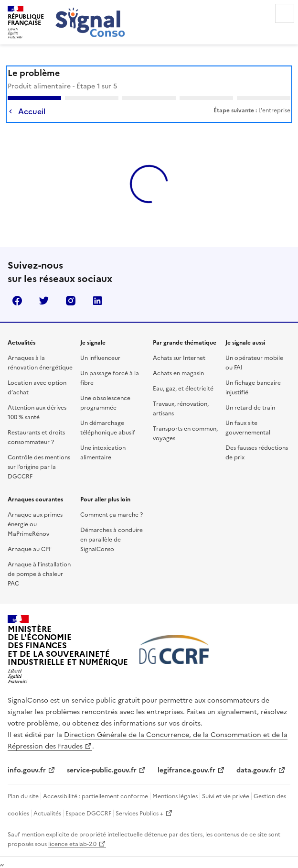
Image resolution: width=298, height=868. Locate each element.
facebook (17, 301)
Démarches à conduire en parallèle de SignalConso (112, 540)
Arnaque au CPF (30, 549)
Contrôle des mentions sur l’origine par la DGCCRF (39, 467)
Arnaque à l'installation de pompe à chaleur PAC (39, 574)
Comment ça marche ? (112, 515)
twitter (44, 301)
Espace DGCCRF (88, 814)
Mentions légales (175, 796)
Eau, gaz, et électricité (183, 389)
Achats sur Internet (179, 358)
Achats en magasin (178, 373)
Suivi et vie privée (226, 796)
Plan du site (23, 796)
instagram (71, 301)
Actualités (47, 814)
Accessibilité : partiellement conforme (96, 796)
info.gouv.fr (27, 770)
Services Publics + (139, 814)
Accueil (32, 111)
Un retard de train (250, 408)
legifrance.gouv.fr (186, 770)
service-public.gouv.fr (102, 770)
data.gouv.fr (256, 770)
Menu (285, 13)
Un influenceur (100, 358)
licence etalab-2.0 (72, 844)
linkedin (97, 301)
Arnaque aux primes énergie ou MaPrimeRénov (35, 524)
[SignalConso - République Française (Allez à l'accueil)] (26, 21)
